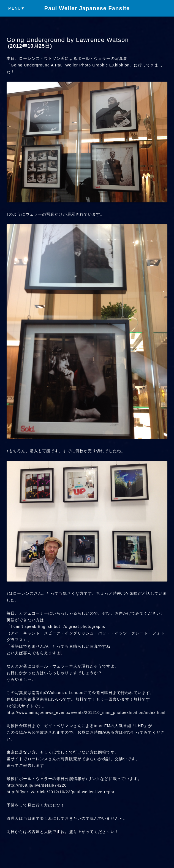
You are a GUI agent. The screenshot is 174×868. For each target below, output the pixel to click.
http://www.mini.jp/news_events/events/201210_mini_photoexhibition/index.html (86, 712)
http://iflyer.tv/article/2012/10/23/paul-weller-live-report (61, 792)
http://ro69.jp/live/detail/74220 (37, 785)
